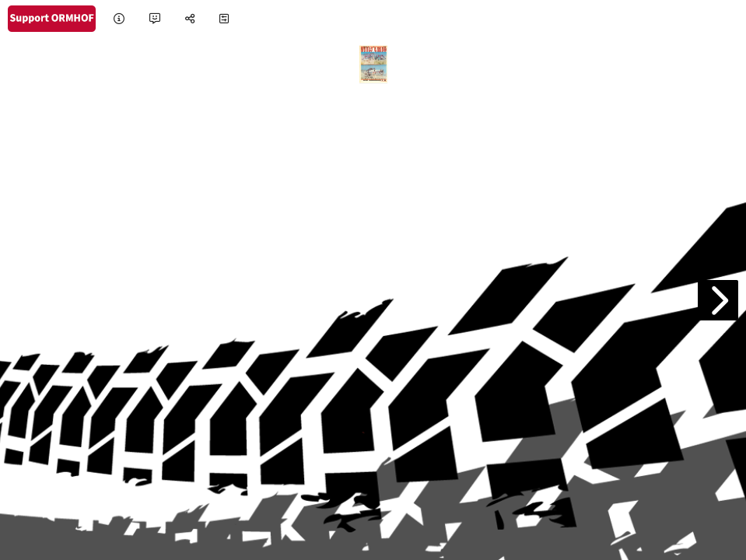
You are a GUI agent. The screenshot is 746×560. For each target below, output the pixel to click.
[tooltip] (119, 19)
